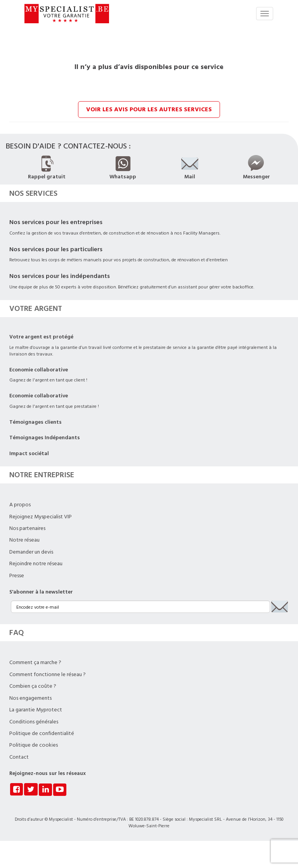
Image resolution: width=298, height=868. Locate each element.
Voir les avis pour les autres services (149, 109)
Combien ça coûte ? (33, 686)
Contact (19, 757)
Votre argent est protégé (41, 337)
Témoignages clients (36, 422)
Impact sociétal (29, 454)
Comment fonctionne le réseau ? (48, 675)
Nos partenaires (27, 528)
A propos (20, 505)
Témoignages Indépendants (45, 438)
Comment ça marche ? (35, 663)
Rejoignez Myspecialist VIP (41, 517)
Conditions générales (34, 722)
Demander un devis (31, 552)
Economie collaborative (39, 370)
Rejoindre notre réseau (36, 564)
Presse (17, 576)
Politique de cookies (34, 745)
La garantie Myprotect (36, 710)
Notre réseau (24, 540)
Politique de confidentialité (42, 733)
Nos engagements (30, 698)
